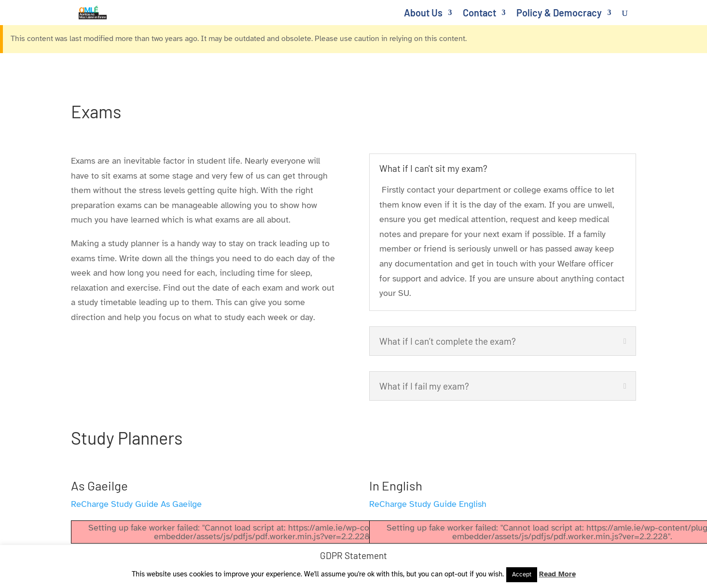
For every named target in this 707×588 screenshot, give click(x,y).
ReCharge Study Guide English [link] (428, 504)
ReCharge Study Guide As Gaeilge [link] (136, 504)
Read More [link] (557, 574)
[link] (99, 12)
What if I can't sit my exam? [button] (433, 168)
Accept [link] (522, 574)
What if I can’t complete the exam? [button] (448, 341)
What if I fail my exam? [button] (424, 386)
